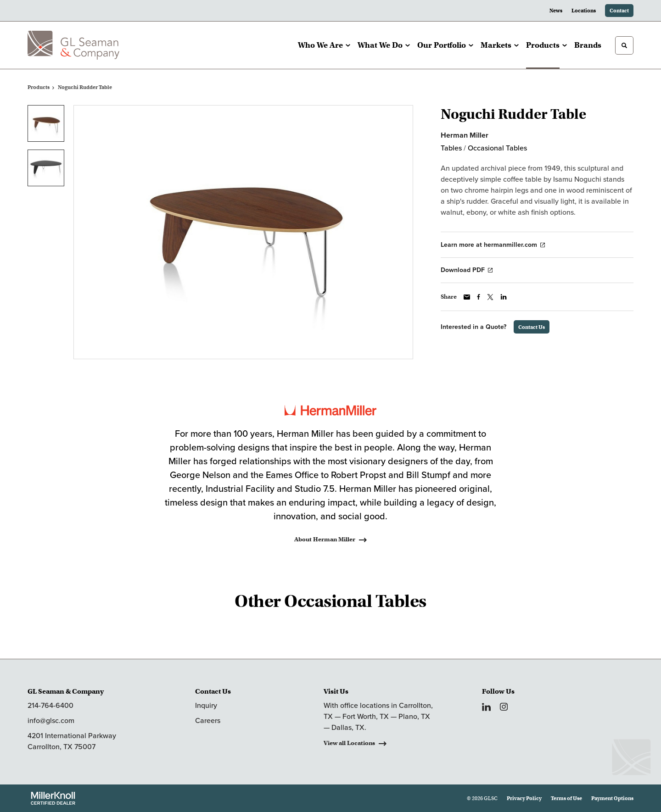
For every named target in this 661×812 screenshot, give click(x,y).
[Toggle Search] (624, 45)
